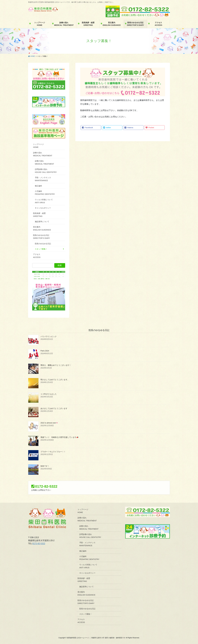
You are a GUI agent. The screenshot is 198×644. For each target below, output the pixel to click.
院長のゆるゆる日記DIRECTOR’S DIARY (42, 237)
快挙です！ (45, 466)
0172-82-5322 (39, 544)
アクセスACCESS (37, 256)
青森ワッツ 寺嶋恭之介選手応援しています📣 (59, 437)
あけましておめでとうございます (54, 408)
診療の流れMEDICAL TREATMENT (43, 154)
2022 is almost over (49, 423)
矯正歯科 (38, 186)
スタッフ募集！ (41, 249)
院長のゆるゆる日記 (43, 244)
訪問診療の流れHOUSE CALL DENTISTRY (46, 171)
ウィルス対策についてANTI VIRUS (44, 201)
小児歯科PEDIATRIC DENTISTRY (45, 193)
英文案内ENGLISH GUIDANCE (42, 228)
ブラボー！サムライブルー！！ (53, 452)
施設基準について (42, 222)
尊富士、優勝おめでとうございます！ (56, 365)
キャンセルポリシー (43, 208)
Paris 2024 (45, 351)
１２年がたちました (49, 394)
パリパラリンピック (49, 336)
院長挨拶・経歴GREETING (39, 215)
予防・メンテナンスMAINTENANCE (43, 179)
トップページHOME (38, 146)
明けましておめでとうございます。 (55, 380)
